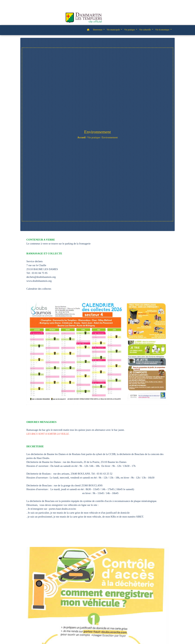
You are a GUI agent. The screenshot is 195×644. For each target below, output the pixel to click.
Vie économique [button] (163, 30)
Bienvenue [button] (98, 30)
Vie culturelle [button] (145, 30)
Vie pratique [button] (130, 30)
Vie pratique (94, 137)
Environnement (110, 137)
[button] (88, 30)
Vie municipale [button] (114, 30)
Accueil (81, 137)
